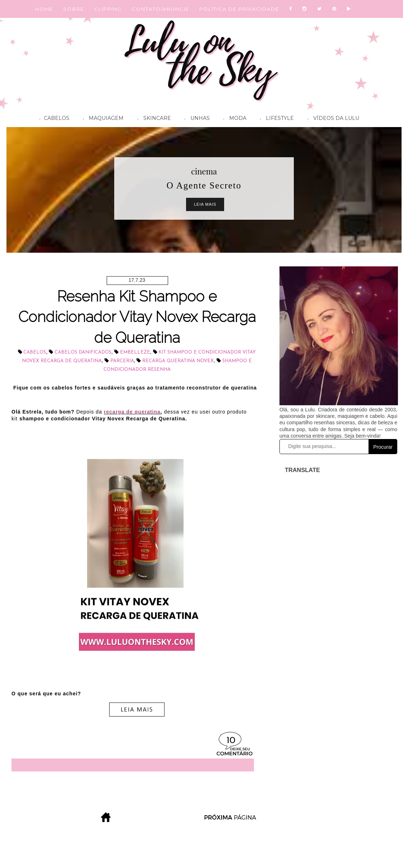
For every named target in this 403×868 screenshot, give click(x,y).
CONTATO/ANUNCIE (161, 9)
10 (231, 741)
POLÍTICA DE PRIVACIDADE (239, 9)
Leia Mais (205, 204)
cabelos (35, 352)
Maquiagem (101, 119)
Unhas (195, 119)
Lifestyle (275, 119)
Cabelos (53, 119)
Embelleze (135, 352)
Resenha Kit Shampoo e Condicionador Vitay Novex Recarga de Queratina (137, 317)
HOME (44, 9)
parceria (122, 361)
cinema (204, 171)
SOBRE (74, 9)
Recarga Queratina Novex (178, 361)
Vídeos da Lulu (332, 119)
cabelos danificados (83, 352)
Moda (233, 119)
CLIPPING (108, 9)
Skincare (152, 119)
